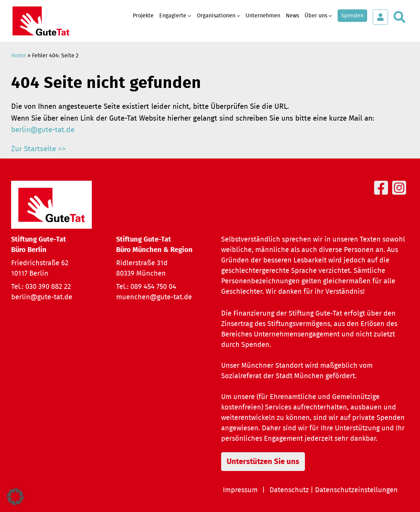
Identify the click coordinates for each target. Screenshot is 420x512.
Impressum (240, 490)
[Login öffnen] (380, 17)
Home (19, 56)
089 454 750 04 (153, 287)
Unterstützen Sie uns (263, 462)
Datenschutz (289, 490)
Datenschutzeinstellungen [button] (356, 490)
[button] (15, 497)
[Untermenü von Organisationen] (239, 16)
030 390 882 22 (48, 287)
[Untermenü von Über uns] (330, 16)
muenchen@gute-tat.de (154, 297)
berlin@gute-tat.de (43, 130)
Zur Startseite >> (38, 149)
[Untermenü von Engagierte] (189, 16)
